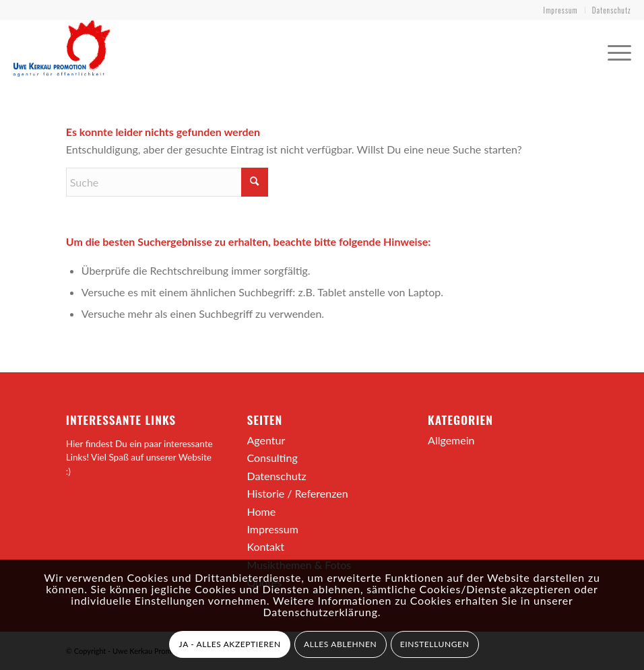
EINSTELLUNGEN (435, 644)
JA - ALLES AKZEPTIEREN (230, 644)
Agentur (266, 440)
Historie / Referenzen (297, 493)
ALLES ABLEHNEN (340, 644)
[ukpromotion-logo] (62, 50)
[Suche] (167, 182)
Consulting (272, 458)
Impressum (561, 10)
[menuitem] (561, 10)
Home (261, 511)
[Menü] (613, 50)
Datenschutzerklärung (321, 612)
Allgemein (451, 440)
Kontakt (265, 546)
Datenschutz (612, 10)
